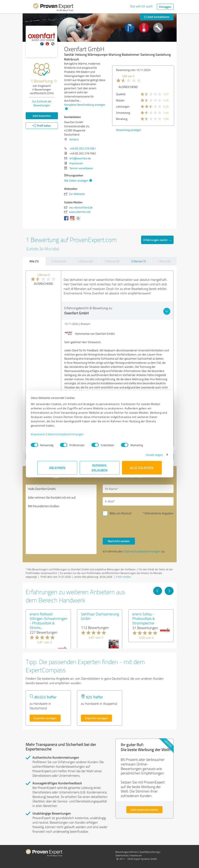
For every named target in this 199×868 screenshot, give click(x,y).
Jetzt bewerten (42, 116)
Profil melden (123, 577)
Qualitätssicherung (149, 852)
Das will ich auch (141, 6)
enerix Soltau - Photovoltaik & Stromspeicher (144, 618)
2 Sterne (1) (138, 261)
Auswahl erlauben (99, 468)
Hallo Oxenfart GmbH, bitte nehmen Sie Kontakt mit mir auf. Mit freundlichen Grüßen (61, 519)
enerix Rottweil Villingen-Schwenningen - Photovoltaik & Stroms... (48, 621)
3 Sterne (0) (112, 261)
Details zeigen (148, 455)
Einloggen (165, 7)
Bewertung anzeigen (129, 130)
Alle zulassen (142, 468)
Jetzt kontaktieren (157, 17)
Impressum (45, 434)
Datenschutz (122, 855)
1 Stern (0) (164, 261)
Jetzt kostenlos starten (144, 810)
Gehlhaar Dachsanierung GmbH (100, 616)
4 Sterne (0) (85, 261)
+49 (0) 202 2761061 (83, 148)
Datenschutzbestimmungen (72, 434)
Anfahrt (74, 139)
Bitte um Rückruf (121, 513)
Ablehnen (57, 468)
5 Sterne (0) (59, 261)
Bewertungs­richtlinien (127, 852)
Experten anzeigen (45, 718)
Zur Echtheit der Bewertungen (42, 103)
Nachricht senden (119, 541)
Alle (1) (34, 261)
